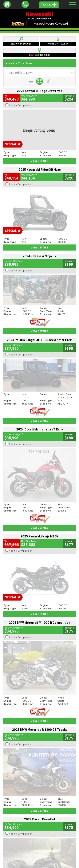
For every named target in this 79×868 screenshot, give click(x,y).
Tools (49, 5)
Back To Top (39, 759)
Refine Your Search (20, 63)
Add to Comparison (21, 105)
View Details (39, 161)
